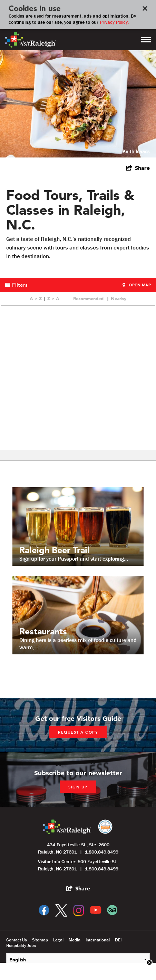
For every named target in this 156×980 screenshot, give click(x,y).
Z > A (53, 298)
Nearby (119, 298)
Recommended (88, 298)
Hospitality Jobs (21, 946)
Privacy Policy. (114, 22)
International (98, 940)
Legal (58, 940)
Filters (20, 285)
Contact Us (17, 940)
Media (75, 940)
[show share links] (138, 168)
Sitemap (40, 940)
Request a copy (78, 732)
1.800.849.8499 (102, 852)
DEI (118, 940)
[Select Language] (78, 959)
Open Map (140, 285)
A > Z (36, 298)
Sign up (78, 787)
